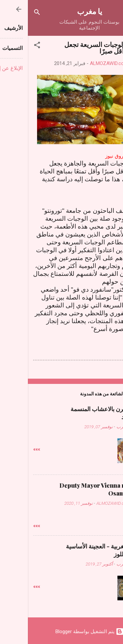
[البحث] (9, 13)
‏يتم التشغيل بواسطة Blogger (62, 632)
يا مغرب (62, 11)
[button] (9, 46)
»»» (9, 449)
